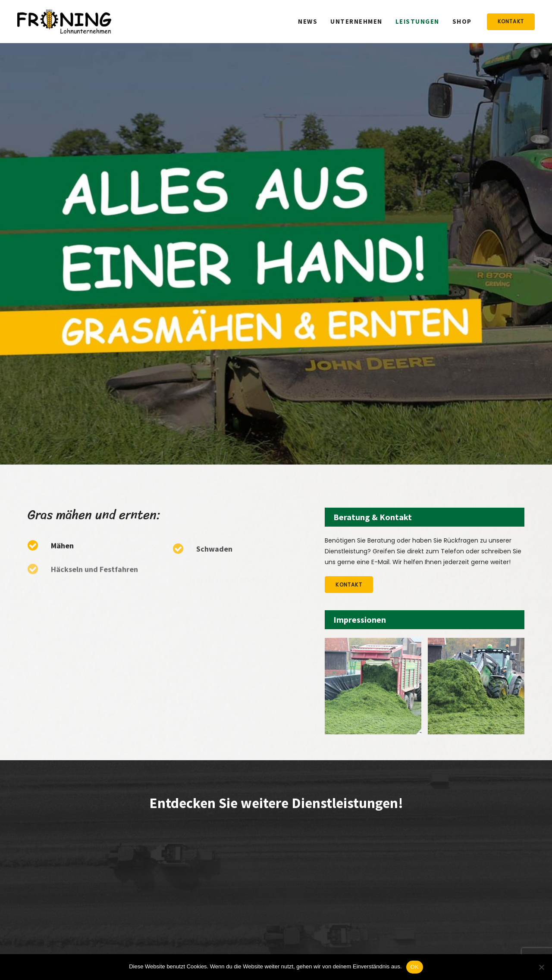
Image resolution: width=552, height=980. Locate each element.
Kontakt (511, 21)
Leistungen (417, 21)
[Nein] (541, 967)
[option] (373, 686)
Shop (462, 21)
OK (415, 967)
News (308, 21)
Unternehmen (356, 21)
